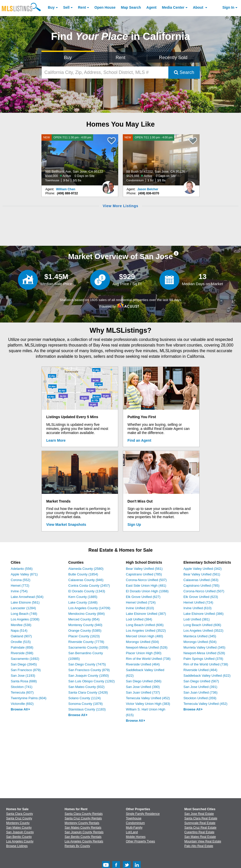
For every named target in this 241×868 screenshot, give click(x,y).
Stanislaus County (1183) (87, 709)
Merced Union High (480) (144, 636)
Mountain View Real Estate (203, 841)
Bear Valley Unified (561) (144, 569)
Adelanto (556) (22, 569)
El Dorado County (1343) (87, 591)
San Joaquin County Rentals (84, 832)
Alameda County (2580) (86, 569)
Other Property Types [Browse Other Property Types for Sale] (140, 841)
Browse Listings (17, 846)
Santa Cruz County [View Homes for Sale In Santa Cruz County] (19, 818)
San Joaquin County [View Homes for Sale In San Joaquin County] (20, 832)
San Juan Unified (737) (143, 692)
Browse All (20, 709)
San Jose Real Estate (199, 814)
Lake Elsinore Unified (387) (146, 614)
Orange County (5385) (85, 631)
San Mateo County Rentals (83, 828)
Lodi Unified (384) (139, 619)
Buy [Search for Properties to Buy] (68, 58)
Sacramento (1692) (25, 659)
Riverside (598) (22, 653)
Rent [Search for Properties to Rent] (120, 58)
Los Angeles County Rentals (84, 841)
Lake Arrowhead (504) (27, 597)
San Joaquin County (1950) (89, 676)
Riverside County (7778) (86, 642)
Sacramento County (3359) (88, 647)
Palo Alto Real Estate (199, 846)
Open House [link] (105, 7)
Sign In (228, 7)
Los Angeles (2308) (25, 619)
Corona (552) (21, 580)
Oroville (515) (21, 642)
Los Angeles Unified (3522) (146, 631)
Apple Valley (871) (24, 574)
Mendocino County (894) (86, 614)
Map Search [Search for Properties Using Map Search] (131, 7)
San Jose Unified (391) (200, 687)
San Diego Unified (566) (144, 681)
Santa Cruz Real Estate (200, 828)
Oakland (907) (21, 636)
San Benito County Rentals (83, 837)
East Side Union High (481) (146, 586)
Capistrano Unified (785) (144, 574)
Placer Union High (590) (144, 653)
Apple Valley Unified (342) (202, 569)
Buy (51, 7)
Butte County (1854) (83, 574)
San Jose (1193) (23, 676)
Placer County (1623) (84, 636)
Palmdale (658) (22, 647)
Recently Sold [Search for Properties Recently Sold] (173, 58)
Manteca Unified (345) (200, 636)
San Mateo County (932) (86, 687)
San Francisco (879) (26, 670)
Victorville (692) (22, 704)
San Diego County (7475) (87, 664)
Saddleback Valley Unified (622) (207, 676)
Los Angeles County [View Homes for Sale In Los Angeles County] (20, 841)
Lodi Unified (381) (197, 619)
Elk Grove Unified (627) (143, 597)
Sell (66, 7)
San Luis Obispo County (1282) (91, 681)
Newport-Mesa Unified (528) (147, 647)
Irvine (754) (19, 591)
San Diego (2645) (24, 664)
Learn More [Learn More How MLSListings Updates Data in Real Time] (56, 440)
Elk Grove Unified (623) (201, 597)
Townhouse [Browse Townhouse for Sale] (134, 818)
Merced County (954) (84, 619)
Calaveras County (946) (86, 580)
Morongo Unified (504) (142, 642)
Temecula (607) (22, 692)
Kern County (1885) (83, 597)
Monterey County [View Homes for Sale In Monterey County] (18, 823)
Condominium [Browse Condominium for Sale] (135, 823)
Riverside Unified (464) (143, 664)
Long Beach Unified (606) (145, 625)
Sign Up (134, 525)
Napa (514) (19, 631)
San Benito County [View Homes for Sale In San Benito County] (19, 837)
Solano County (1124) (84, 698)
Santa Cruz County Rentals (83, 818)
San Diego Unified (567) (201, 681)
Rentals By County (77, 846)
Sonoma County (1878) (85, 704)
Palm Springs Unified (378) (203, 659)
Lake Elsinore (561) (25, 602)
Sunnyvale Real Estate (200, 823)
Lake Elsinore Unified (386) (204, 614)
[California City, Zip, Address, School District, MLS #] (105, 73)
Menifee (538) (21, 625)
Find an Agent (139, 440)
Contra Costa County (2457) (89, 586)
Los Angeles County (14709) (89, 608)
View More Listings (120, 206)
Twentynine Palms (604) (29, 698)
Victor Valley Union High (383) (148, 704)
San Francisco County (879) (89, 670)
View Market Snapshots (66, 525)
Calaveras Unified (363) (201, 580)
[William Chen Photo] (108, 185)
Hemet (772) (20, 586)
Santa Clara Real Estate (201, 818)
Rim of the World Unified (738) (148, 659)
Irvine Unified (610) (140, 608)
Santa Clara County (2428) (88, 692)
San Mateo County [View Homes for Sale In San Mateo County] (19, 828)
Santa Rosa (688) (24, 681)
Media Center (173, 7)
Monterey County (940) (85, 625)
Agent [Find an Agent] (151, 7)
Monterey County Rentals (82, 823)
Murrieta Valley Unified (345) (204, 647)
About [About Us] (199, 7)
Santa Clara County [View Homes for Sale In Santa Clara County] (20, 814)
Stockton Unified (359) (200, 698)
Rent (82, 7)
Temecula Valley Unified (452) (148, 698)
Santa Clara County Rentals (84, 814)
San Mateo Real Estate (200, 837)
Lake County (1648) (83, 602)
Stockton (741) (22, 687)
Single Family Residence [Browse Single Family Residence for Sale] (143, 814)
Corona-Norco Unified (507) (146, 580)
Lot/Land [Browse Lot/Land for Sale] (132, 832)
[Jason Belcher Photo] (190, 185)
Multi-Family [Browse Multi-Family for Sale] (134, 828)
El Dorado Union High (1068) (147, 591)
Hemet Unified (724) (141, 602)
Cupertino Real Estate (199, 832)
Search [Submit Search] (184, 72)
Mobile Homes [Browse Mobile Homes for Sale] (136, 837)
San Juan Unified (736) (200, 692)
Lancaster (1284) (23, 608)
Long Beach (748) (24, 614)
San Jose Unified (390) (143, 687)
